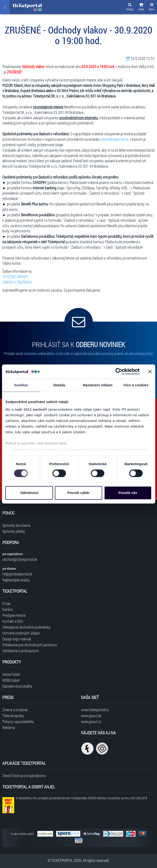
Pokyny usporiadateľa (18, 721)
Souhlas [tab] (21, 385)
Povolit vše (128, 493)
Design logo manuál (17, 639)
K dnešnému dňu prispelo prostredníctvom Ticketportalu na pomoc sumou (82, 798)
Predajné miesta (14, 615)
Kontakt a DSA (13, 621)
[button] (141, 8)
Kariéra (7, 609)
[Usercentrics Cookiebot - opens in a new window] (119, 371)
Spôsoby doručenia (16, 525)
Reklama (9, 727)
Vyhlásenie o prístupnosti (21, 651)
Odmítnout (29, 493)
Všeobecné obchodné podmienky (26, 627)
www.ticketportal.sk (114, 139)
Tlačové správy (13, 716)
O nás (6, 603)
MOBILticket (11, 680)
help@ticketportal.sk (17, 574)
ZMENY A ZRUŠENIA (17, 282)
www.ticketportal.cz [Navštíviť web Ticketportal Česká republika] (95, 710)
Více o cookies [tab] (136, 385)
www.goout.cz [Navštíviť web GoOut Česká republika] (91, 721)
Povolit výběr (78, 493)
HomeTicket (11, 674)
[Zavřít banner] (150, 371)
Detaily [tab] (59, 385)
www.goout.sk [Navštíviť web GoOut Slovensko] (91, 716)
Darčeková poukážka (17, 686)
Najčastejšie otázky (16, 580)
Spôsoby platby (14, 531)
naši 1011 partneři (31, 409)
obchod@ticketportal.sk (20, 559)
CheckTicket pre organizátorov (24, 776)
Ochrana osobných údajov (21, 633)
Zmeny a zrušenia (15, 710)
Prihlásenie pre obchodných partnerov (30, 645)
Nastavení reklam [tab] (98, 385)
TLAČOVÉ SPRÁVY (15, 277)
